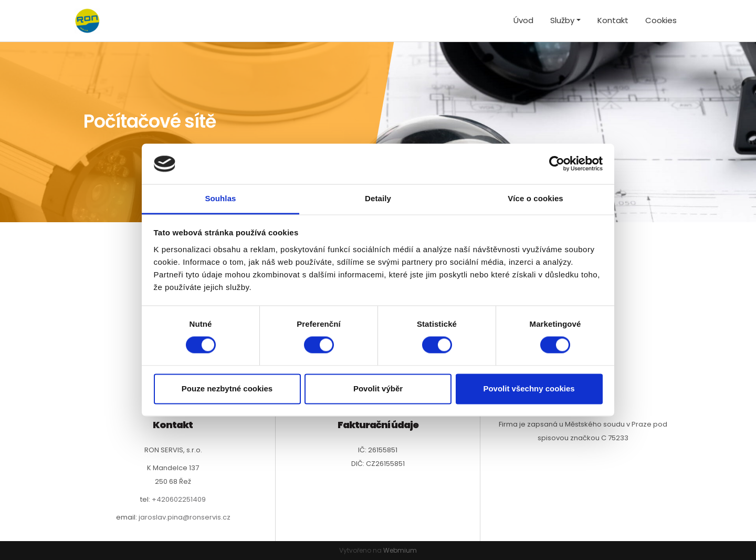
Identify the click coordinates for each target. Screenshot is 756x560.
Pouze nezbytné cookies (227, 388)
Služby (562, 20)
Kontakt (613, 20)
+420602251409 (179, 499)
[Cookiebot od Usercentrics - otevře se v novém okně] (557, 164)
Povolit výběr (378, 388)
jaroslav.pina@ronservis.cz (185, 517)
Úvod (523, 20)
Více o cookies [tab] (535, 198)
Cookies (661, 20)
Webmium (400, 550)
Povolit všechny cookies (529, 388)
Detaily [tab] (378, 198)
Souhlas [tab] (220, 198)
